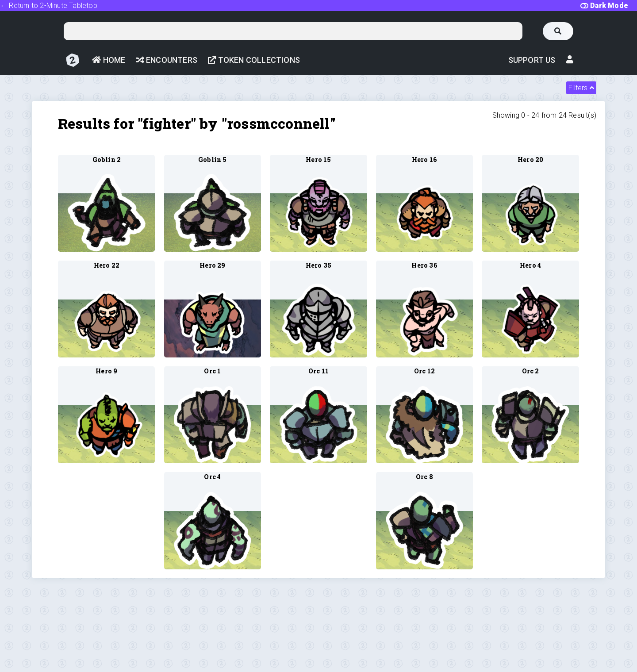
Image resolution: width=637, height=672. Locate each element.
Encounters (167, 60)
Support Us (532, 60)
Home (109, 60)
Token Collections (254, 60)
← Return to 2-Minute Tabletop (49, 6)
